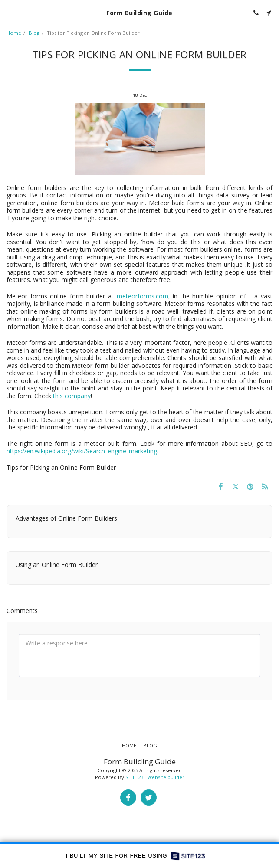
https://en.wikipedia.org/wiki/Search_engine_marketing (82, 451)
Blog (34, 33)
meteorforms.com (143, 296)
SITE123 (134, 777)
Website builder (166, 777)
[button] (10, 12)
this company (72, 396)
